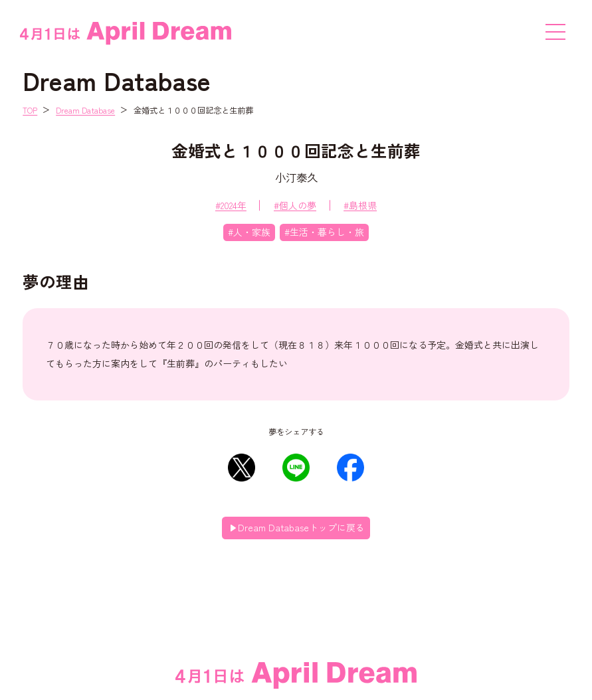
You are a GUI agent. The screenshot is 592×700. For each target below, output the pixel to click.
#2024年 (231, 205)
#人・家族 (249, 232)
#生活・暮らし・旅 (324, 232)
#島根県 (360, 205)
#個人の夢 (295, 205)
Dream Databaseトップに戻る (301, 527)
